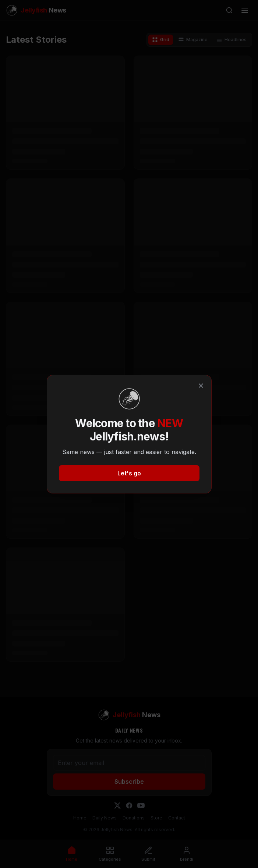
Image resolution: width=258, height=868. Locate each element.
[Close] (201, 386)
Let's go (129, 473)
